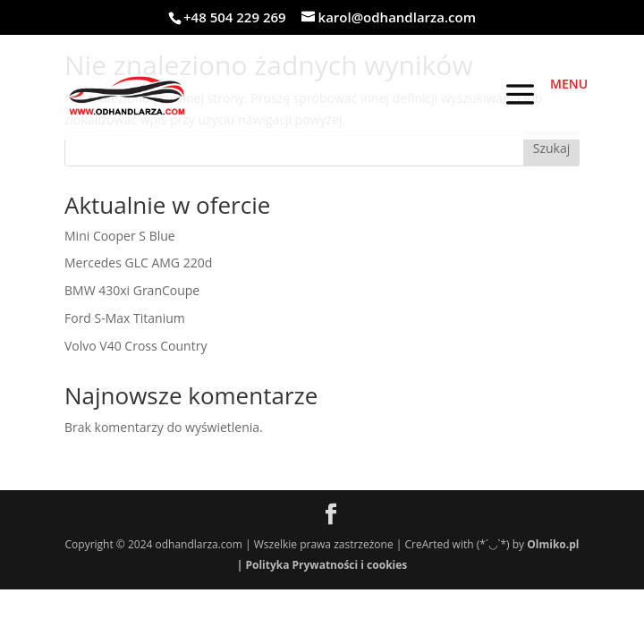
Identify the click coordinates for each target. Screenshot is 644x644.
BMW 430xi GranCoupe (132, 290)
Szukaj (552, 148)
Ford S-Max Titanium (125, 318)
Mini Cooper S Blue (120, 236)
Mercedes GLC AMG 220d (138, 263)
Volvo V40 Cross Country (136, 346)
